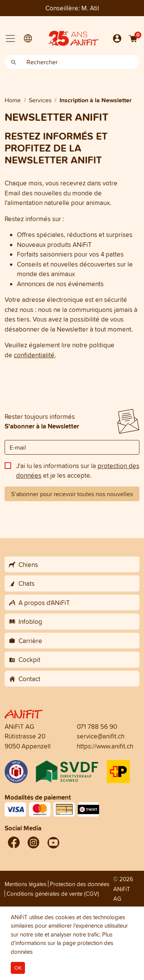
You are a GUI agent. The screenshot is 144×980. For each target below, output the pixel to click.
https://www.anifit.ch (105, 746)
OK (18, 968)
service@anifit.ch (101, 736)
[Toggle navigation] (10, 38)
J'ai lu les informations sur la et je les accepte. (78, 471)
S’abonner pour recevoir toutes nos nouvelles (72, 494)
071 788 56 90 (97, 726)
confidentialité (34, 355)
